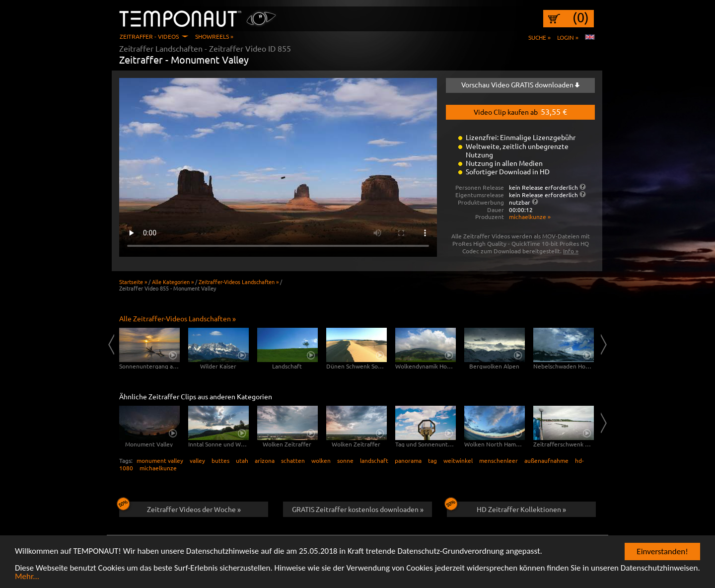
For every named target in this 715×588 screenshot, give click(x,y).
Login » (568, 37)
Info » (571, 251)
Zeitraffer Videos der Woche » (180, 508)
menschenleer (499, 460)
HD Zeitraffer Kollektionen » (506, 508)
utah (242, 460)
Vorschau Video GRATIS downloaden (520, 84)
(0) (581, 17)
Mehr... (27, 577)
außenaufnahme (546, 460)
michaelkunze (158, 468)
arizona (265, 460)
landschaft (374, 460)
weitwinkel (458, 460)
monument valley (160, 460)
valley (197, 460)
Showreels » (214, 36)
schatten (293, 460)
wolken (321, 460)
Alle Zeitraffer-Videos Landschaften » (178, 318)
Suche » (539, 37)
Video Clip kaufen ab (520, 111)
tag (432, 460)
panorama (408, 460)
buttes (220, 460)
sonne (345, 460)
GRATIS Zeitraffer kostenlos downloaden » (358, 509)
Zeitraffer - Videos (149, 36)
